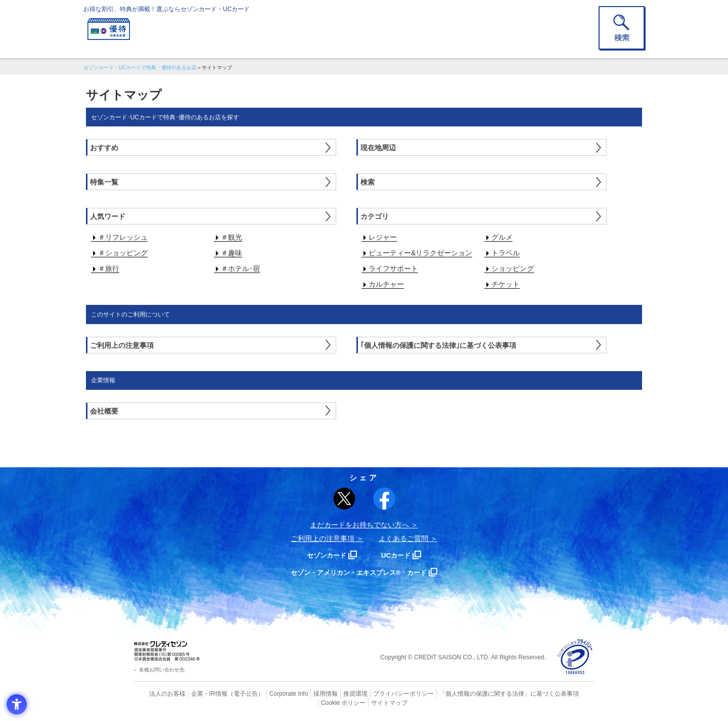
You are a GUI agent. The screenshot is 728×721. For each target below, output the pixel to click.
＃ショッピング (123, 253)
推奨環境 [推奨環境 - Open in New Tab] (334, 693)
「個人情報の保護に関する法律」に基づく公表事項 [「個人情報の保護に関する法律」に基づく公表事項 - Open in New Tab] (475, 693)
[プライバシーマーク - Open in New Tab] (575, 657)
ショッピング (513, 268)
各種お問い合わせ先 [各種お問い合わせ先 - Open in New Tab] (162, 670)
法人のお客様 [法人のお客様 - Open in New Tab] (159, 693)
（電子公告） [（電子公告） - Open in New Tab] (231, 693)
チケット (506, 284)
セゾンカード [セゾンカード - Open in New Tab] (323, 555)
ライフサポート (393, 268)
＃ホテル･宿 (240, 268)
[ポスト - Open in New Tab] (344, 499)
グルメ (502, 237)
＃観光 (232, 237)
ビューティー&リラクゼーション (420, 253)
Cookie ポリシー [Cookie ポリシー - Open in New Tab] (565, 693)
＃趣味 (232, 253)
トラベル (506, 253)
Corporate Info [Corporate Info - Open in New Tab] (271, 693)
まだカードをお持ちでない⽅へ (359, 525)
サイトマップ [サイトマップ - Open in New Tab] (365, 702)
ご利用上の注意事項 (323, 538)
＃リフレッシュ (123, 237)
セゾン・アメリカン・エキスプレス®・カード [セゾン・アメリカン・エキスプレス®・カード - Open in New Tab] (359, 572)
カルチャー (386, 284)
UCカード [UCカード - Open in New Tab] (400, 555)
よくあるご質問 (403, 538)
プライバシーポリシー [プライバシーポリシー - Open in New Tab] (378, 693)
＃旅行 (109, 268)
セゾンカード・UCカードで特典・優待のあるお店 (140, 67)
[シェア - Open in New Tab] (384, 499)
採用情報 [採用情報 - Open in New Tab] (306, 693)
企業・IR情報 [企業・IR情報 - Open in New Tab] (198, 693)
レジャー (383, 237)
